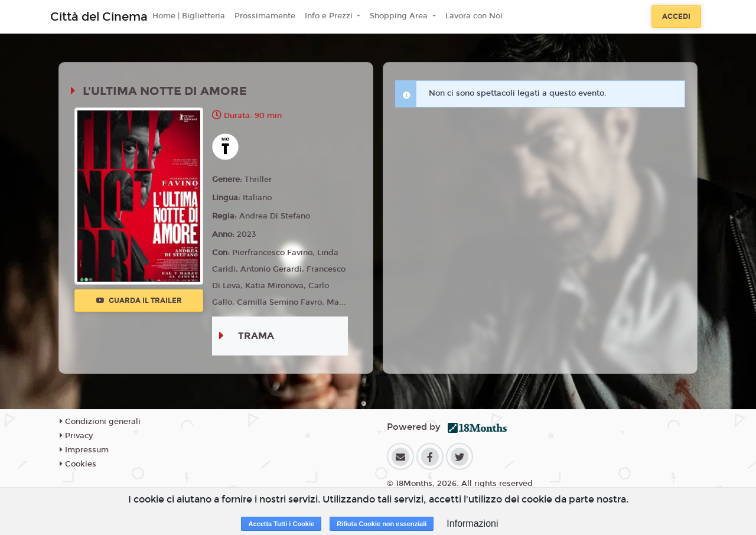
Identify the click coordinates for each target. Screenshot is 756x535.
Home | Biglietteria (189, 16)
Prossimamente (265, 16)
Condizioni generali (100, 422)
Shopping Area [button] (400, 16)
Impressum (84, 450)
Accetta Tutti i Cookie (281, 524)
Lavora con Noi (474, 16)
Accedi (676, 17)
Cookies (78, 464)
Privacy (76, 436)
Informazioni (472, 523)
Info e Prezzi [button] (330, 16)
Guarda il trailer (139, 301)
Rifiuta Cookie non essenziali (382, 524)
